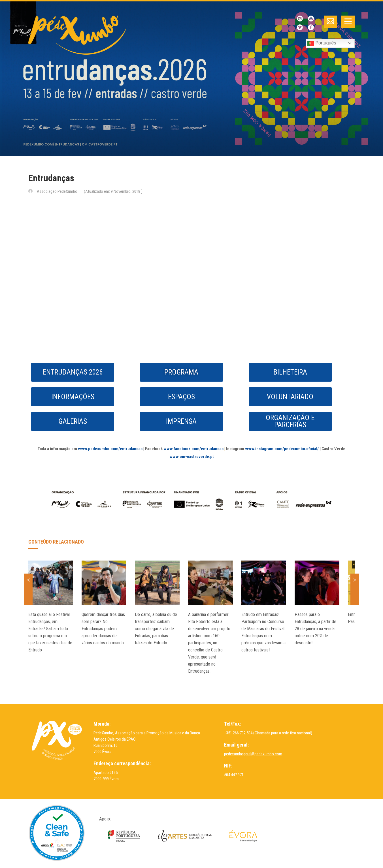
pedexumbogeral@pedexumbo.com (253, 754)
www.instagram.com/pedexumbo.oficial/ (282, 449)
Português (322, 43)
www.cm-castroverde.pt (192, 457)
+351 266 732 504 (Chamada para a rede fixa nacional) (268, 733)
